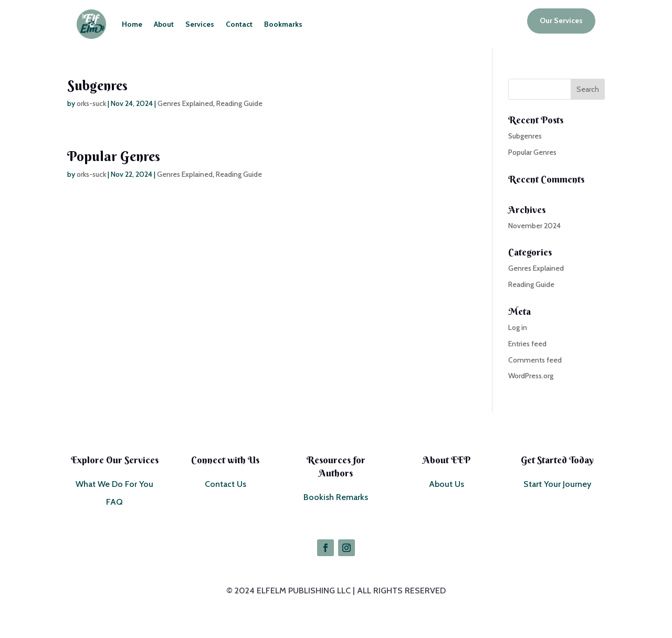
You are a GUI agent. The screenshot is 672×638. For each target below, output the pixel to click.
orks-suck (91, 103)
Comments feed (535, 360)
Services (200, 24)
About (164, 24)
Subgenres (97, 86)
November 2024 (534, 226)
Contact (239, 24)
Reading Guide (239, 103)
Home (132, 24)
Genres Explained (185, 103)
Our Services (561, 20)
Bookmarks (283, 24)
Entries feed (527, 344)
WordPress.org (531, 376)
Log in (518, 327)
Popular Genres (114, 156)
